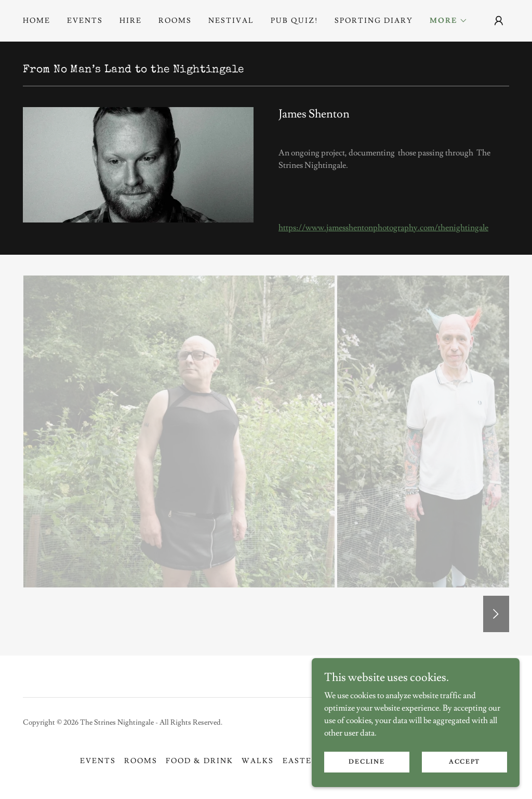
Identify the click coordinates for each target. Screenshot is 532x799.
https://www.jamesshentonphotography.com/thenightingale (383, 228)
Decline (367, 762)
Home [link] (37, 21)
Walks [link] (258, 761)
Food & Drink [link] (199, 761)
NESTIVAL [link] (231, 21)
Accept (464, 762)
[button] (449, 21)
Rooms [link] (175, 21)
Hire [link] (131, 21)
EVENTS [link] (85, 21)
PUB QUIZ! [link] (294, 21)
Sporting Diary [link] (374, 21)
